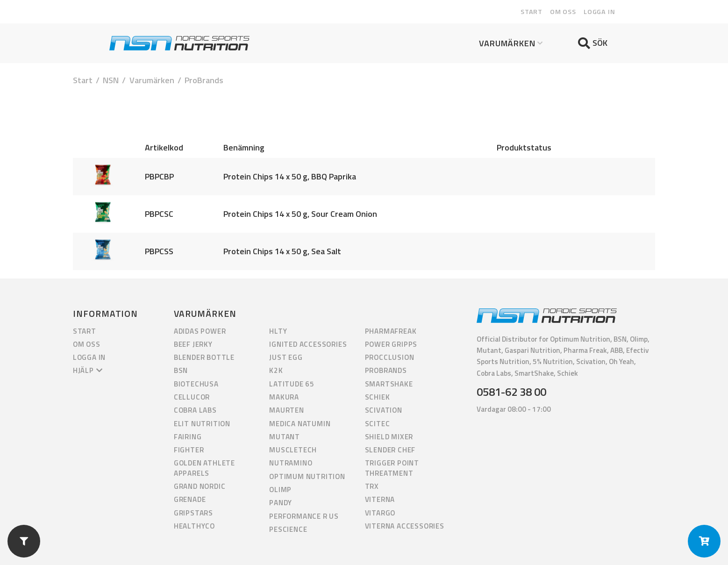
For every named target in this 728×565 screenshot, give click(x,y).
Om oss (563, 12)
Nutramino (291, 463)
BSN (181, 370)
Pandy (281, 503)
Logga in (599, 12)
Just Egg (286, 357)
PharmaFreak (391, 331)
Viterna (380, 499)
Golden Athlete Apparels (204, 468)
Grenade (190, 499)
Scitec (378, 424)
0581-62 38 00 (511, 392)
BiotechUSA (196, 384)
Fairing (188, 437)
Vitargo (380, 513)
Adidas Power (200, 331)
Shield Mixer (389, 437)
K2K (276, 370)
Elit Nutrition (202, 424)
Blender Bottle (204, 357)
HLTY (278, 331)
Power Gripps (391, 344)
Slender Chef (390, 450)
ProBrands (386, 370)
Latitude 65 (292, 384)
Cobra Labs (195, 410)
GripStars (193, 513)
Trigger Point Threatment (392, 468)
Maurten (287, 410)
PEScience (288, 529)
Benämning (244, 147)
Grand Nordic (200, 486)
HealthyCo (194, 526)
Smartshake (389, 384)
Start (532, 12)
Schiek (378, 397)
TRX (372, 486)
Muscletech (293, 450)
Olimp (280, 490)
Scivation (384, 410)
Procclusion (390, 357)
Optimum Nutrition (307, 476)
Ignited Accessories (308, 344)
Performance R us (304, 516)
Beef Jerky (193, 344)
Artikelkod (164, 147)
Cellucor (192, 397)
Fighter (189, 450)
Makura (284, 397)
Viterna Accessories (405, 526)
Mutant (285, 437)
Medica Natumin (300, 424)
